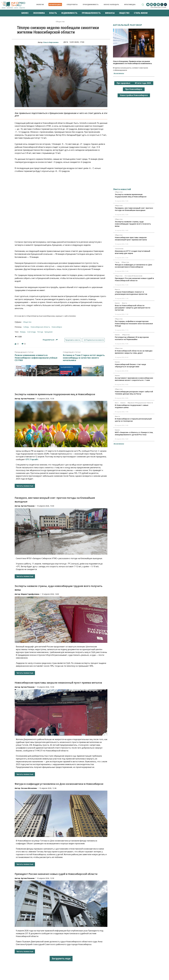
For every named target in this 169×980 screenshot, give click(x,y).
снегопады (31, 332)
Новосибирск (57, 327)
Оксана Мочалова (29, 788)
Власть (117, 289)
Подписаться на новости (94, 340)
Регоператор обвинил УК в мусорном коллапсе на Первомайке (132, 338)
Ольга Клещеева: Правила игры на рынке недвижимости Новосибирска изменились (133, 62)
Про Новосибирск (134, 89)
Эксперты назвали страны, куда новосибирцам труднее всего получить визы (133, 224)
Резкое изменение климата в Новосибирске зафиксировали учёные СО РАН (36, 358)
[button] (143, 5)
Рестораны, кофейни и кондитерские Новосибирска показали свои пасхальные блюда (134, 323)
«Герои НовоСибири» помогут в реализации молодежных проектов (131, 293)
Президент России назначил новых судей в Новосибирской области (56, 874)
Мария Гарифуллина (30, 594)
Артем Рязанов (28, 399)
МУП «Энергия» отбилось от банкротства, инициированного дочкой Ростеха (134, 433)
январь (23, 332)
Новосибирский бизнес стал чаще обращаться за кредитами (130, 365)
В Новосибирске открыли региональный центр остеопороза (133, 420)
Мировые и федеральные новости (140, 403)
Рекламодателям (158, 7)
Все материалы (119, 73)
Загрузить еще (61, 958)
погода (40, 332)
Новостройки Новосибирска (134, 95)
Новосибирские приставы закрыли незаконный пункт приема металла (58, 683)
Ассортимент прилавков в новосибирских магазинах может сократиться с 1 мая (134, 379)
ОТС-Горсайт (32, 459)
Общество (60, 22)
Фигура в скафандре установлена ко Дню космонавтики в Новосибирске (59, 784)
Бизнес (117, 303)
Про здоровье (123, 83)
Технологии (119, 249)
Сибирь (26, 327)
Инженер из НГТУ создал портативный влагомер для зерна (133, 252)
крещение (49, 332)
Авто (117, 403)
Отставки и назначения (133, 276)
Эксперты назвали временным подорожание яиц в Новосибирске (55, 394)
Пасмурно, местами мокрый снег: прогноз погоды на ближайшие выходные (134, 209)
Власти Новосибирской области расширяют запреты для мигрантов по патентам (133, 308)
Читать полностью (25, 486)
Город (117, 262)
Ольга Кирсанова (51, 42)
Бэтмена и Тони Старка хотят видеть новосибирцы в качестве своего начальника (84, 358)
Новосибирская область (40, 327)
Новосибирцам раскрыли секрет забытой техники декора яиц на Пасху (134, 393)
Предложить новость (73, 340)
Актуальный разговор (128, 25)
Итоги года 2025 (143, 83)
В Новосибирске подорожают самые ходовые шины (132, 406)
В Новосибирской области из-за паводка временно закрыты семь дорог (134, 352)
